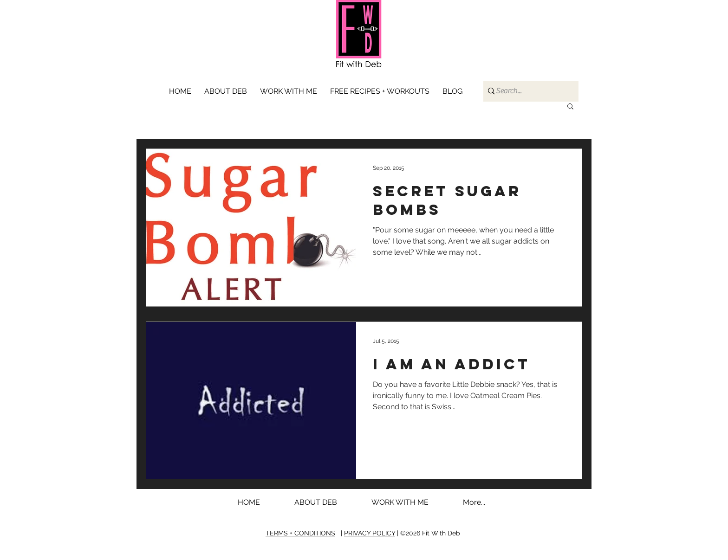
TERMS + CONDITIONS (300, 533)
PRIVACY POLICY (370, 533)
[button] (290, 91)
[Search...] (527, 91)
